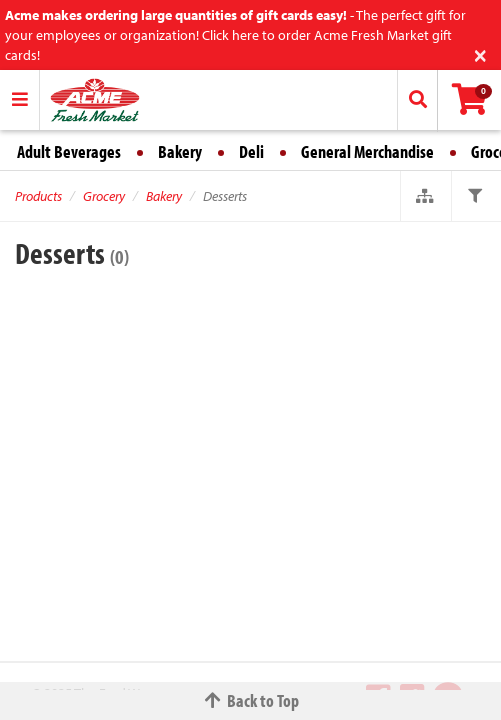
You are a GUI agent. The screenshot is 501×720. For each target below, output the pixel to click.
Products (38, 196)
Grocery (104, 196)
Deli (251, 151)
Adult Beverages (69, 151)
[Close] (480, 53)
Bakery (180, 151)
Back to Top (251, 700)
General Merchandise (367, 151)
